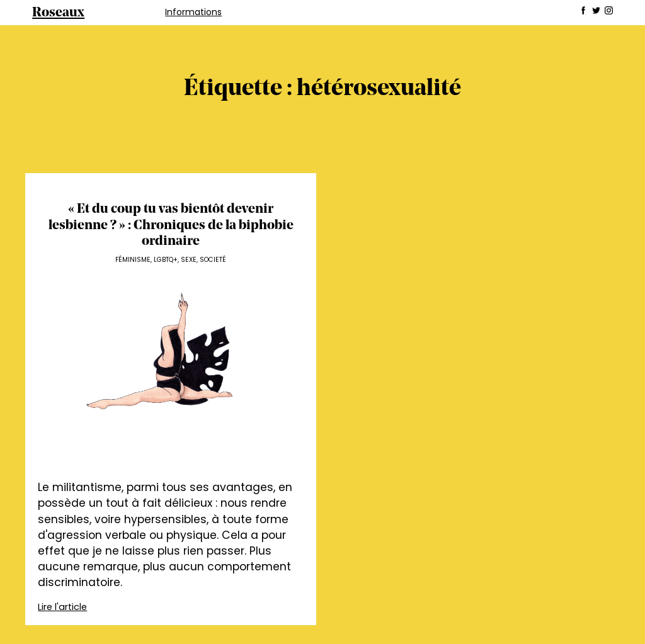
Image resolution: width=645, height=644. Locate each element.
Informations (193, 12)
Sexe (189, 260)
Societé (213, 260)
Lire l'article (62, 607)
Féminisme (133, 260)
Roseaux (58, 13)
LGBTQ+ (166, 260)
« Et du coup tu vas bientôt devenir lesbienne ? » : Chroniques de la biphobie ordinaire (171, 225)
